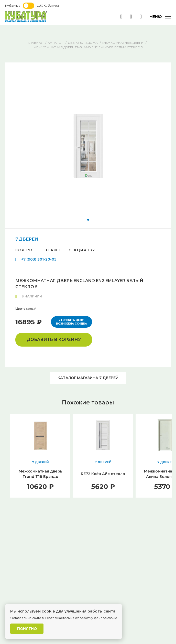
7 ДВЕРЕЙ (27, 239)
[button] (88, 220)
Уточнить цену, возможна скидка (71, 322)
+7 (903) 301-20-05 (39, 259)
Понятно (27, 629)
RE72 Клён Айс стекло (103, 474)
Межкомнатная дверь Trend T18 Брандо (40, 474)
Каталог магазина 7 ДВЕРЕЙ (88, 378)
